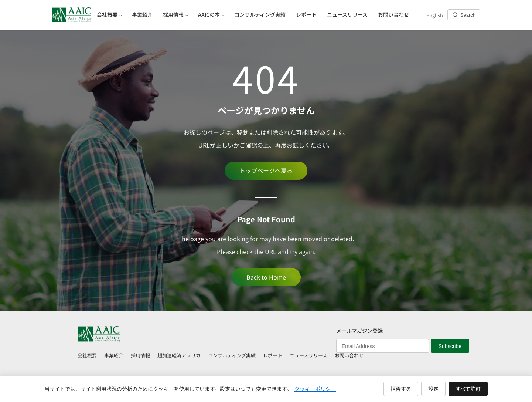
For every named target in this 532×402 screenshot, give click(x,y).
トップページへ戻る (266, 170)
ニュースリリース (308, 355)
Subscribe (450, 346)
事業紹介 (114, 355)
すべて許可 (468, 389)
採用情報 (140, 355)
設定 (433, 389)
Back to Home (266, 277)
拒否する (401, 389)
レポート (273, 355)
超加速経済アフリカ (179, 355)
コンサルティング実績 (232, 355)
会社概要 (87, 355)
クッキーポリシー (315, 389)
